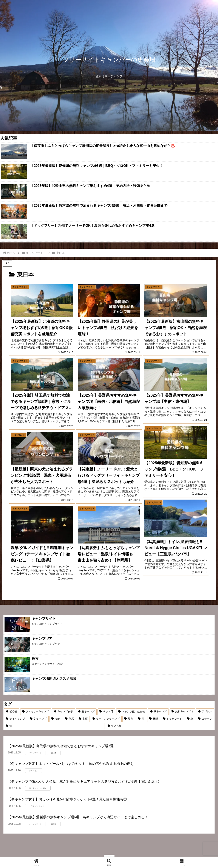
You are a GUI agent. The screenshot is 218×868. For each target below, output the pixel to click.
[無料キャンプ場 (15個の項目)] (182, 712)
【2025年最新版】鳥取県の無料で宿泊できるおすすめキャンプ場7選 (61, 746)
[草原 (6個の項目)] (70, 719)
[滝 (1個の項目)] (54, 726)
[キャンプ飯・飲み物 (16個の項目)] (132, 712)
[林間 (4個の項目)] (154, 719)
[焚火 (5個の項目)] (129, 719)
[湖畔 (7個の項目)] (56, 719)
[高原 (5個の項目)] (83, 719)
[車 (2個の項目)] (190, 719)
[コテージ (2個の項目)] (205, 719)
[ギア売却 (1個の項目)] (160, 726)
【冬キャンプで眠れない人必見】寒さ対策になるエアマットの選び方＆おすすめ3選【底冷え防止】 (84, 782)
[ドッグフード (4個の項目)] (173, 719)
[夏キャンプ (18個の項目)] (86, 712)
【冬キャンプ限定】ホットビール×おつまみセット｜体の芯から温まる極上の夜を (71, 764)
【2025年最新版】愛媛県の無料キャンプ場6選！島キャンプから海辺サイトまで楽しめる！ (78, 817)
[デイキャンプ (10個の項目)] (15, 719)
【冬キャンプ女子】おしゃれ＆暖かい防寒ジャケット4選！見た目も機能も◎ (67, 799)
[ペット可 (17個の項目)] (107, 712)
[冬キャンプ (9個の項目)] (38, 719)
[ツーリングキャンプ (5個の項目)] (106, 719)
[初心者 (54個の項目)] (12, 712)
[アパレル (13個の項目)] (205, 712)
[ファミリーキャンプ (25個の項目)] (36, 712)
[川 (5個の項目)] (141, 719)
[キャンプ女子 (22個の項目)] (63, 712)
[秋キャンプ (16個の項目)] (158, 712)
